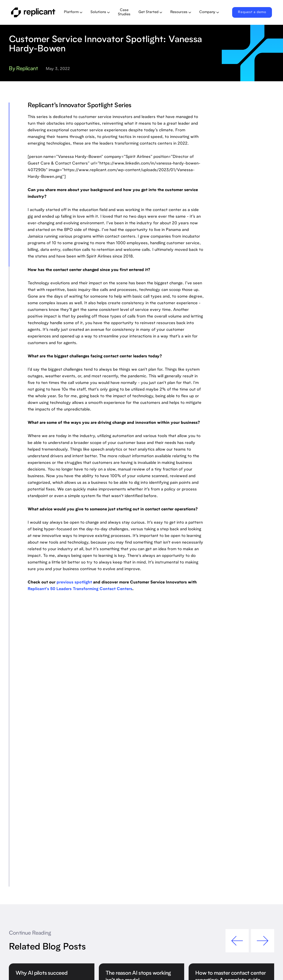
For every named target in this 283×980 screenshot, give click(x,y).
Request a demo (252, 12)
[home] (34, 12)
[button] (73, 12)
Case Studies (124, 12)
